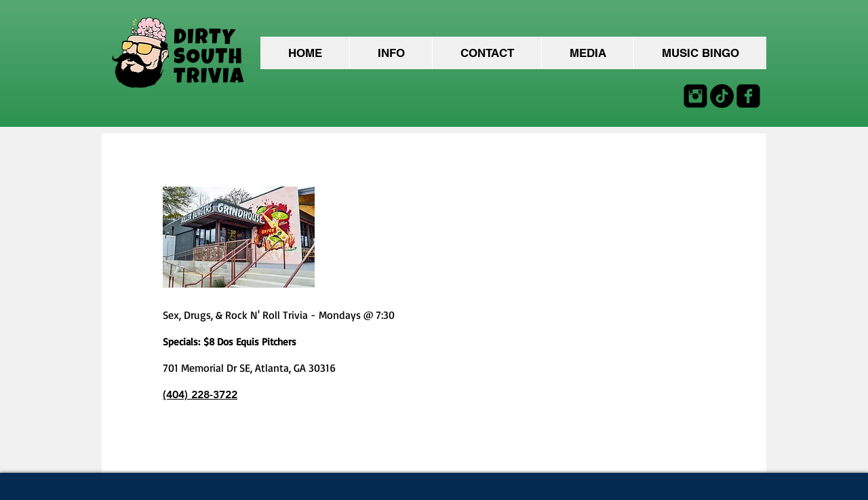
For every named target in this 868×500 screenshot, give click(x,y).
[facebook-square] (748, 96)
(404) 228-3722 (200, 395)
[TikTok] (722, 96)
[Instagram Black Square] (695, 96)
